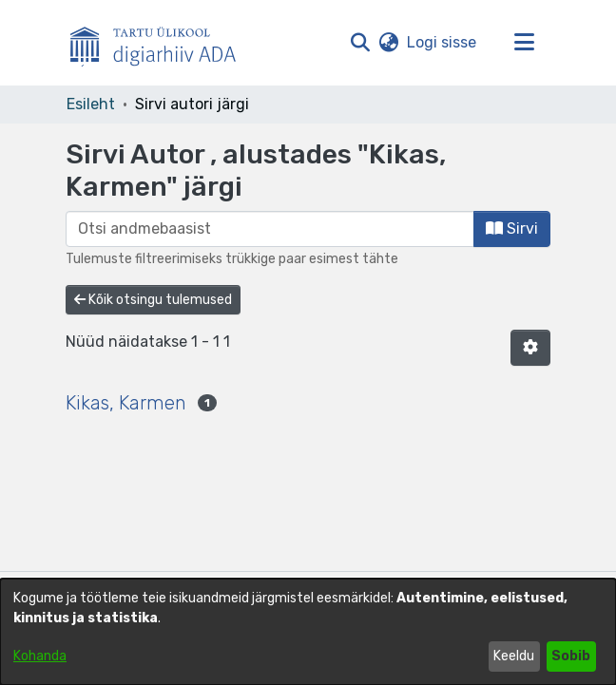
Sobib (571, 656)
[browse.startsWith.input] (270, 229)
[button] (360, 43)
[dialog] (308, 632)
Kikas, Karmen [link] (126, 403)
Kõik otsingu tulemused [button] (153, 300)
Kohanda (40, 656)
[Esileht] (161, 43)
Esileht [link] (91, 104)
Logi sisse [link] (443, 42)
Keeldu (514, 656)
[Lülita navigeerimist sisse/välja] (524, 43)
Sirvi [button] (512, 228)
